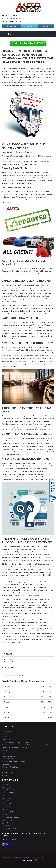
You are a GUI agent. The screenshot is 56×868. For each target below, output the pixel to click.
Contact (46, 26)
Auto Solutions (9, 191)
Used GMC (6, 798)
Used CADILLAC (8, 790)
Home (4, 753)
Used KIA (5, 815)
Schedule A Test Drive (10, 767)
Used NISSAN (7, 820)
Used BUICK (6, 787)
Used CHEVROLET (9, 793)
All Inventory (11, 26)
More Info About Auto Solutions (13, 761)
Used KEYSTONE (8, 812)
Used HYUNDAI (7, 804)
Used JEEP (6, 809)
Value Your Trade (8, 772)
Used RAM (6, 823)
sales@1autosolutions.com (13, 675)
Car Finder (5, 737)
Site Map (5, 775)
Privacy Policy (7, 764)
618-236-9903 (12, 15)
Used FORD (6, 795)
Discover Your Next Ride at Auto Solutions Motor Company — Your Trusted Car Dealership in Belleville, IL (26, 746)
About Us (5, 734)
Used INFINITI (7, 806)
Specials (5, 770)
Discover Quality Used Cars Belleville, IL (16, 742)
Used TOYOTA (7, 826)
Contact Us (6, 739)
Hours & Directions (9, 756)
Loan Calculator (7, 759)
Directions (30, 26)
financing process (19, 172)
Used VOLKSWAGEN (10, 828)
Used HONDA (7, 801)
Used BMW (6, 784)
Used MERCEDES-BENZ (10, 817)
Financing (5, 750)
